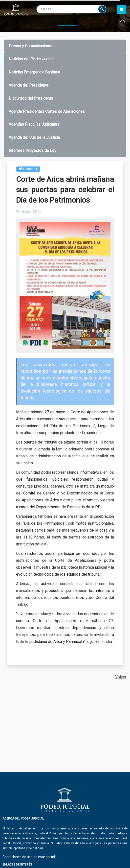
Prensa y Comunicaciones (31, 46)
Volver (121, 677)
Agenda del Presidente (29, 85)
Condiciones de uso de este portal (29, 857)
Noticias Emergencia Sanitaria (34, 72)
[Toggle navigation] (122, 10)
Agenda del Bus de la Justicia (34, 137)
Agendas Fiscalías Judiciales (34, 124)
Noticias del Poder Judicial (32, 59)
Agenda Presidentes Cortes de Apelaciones (47, 111)
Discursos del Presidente (31, 98)
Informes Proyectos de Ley (32, 151)
